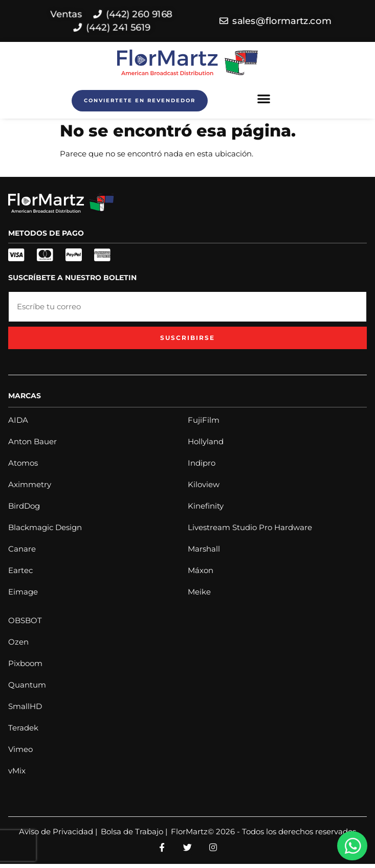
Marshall (204, 549)
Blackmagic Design (45, 527)
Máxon (201, 570)
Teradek (23, 728)
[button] (264, 98)
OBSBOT (25, 620)
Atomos (23, 463)
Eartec (20, 570)
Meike (199, 592)
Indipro (202, 463)
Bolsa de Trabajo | (134, 831)
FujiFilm (204, 420)
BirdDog (24, 506)
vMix (17, 771)
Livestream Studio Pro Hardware (250, 527)
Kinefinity (206, 506)
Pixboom (25, 663)
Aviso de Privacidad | (58, 831)
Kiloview (204, 484)
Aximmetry (30, 484)
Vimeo (20, 749)
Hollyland (206, 441)
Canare (22, 549)
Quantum (27, 685)
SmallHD (25, 706)
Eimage (23, 592)
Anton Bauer (32, 441)
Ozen (18, 642)
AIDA (18, 420)
